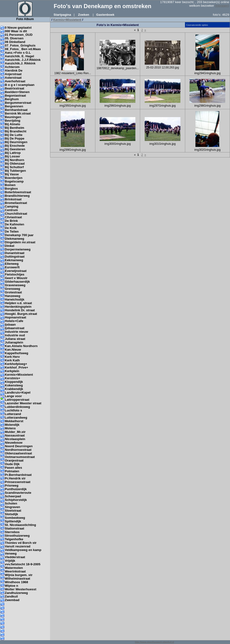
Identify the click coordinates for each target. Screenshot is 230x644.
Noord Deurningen (19, 446)
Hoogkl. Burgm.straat (21, 314)
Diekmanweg (14, 239)
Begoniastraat (15, 96)
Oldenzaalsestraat (18, 453)
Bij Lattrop (13, 153)
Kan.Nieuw (13, 350)
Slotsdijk (11, 514)
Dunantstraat (15, 253)
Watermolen (14, 568)
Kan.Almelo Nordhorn (21, 346)
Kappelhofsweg (17, 353)
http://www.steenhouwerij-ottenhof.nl (154, 642)
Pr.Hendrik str (15, 478)
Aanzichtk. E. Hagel (19, 56)
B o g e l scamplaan (20, 85)
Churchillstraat (16, 214)
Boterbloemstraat (18, 192)
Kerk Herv (12, 357)
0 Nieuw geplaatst (18, 28)
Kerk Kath (12, 360)
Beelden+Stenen (17, 92)
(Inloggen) (222, 6)
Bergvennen (14, 106)
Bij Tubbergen (15, 171)
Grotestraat (13, 292)
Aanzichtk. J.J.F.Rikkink (23, 60)
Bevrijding (13, 121)
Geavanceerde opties (197, 25)
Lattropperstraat (17, 400)
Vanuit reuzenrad (18, 546)
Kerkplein (12, 371)
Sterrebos (12, 532)
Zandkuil (11, 596)
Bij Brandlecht (15, 131)
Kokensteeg (14, 385)
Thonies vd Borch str (21, 543)
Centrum (11, 210)
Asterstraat (13, 78)
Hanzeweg (13, 296)
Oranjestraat (14, 460)
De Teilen (12, 231)
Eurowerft (12, 267)
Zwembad (12, 600)
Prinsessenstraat (18, 482)
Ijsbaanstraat (15, 328)
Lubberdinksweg (17, 407)
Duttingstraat (15, 257)
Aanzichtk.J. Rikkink (20, 63)
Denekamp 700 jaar (19, 235)
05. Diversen (14, 38)
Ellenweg (12, 264)
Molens (10, 428)
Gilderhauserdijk (17, 282)
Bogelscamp (14, 181)
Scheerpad (13, 496)
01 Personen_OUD (19, 35)
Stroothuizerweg (17, 536)
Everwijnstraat (16, 271)
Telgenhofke (14, 539)
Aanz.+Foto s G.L (18, 53)
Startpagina (62, 15)
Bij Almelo (13, 124)
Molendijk (12, 425)
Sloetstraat (13, 511)
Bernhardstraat (16, 110)
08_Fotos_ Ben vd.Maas (23, 49)
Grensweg (12, 289)
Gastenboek (105, 15)
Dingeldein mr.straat (20, 242)
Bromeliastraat (16, 203)
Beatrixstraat (15, 88)
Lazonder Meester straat (23, 403)
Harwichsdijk (15, 299)
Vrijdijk (10, 561)
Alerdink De (14, 70)
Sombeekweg (15, 518)
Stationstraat (14, 528)
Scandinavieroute (18, 493)
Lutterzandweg (16, 418)
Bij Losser (12, 156)
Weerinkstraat (15, 571)
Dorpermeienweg (18, 249)
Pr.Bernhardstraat (18, 475)
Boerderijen (14, 178)
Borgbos (11, 189)
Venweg (11, 553)
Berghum (12, 99)
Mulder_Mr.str (15, 432)
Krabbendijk (14, 389)
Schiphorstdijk (16, 500)
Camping (12, 206)
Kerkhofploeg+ (16, 364)
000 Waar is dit (16, 31)
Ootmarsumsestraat (20, 457)
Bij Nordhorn (14, 160)
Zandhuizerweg (16, 593)
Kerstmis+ (13, 378)
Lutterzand (13, 414)
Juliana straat (15, 339)
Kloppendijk (14, 382)
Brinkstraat (13, 199)
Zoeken (84, 15)
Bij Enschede (15, 146)
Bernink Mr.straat (18, 113)
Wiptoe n (11, 586)
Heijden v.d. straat (18, 303)
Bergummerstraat (18, 103)
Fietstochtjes (15, 274)
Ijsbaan (10, 325)
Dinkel (10, 246)
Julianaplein (14, 342)
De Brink (11, 221)
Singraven (12, 507)
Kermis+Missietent (19, 375)
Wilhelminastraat (18, 579)
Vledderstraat (15, 557)
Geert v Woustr (16, 278)
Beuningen (13, 117)
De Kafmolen (14, 224)
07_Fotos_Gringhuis (20, 45)
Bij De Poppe (15, 138)
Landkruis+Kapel (18, 392)
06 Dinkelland (15, 42)
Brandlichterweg (17, 196)
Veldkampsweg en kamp (23, 550)
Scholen (11, 503)
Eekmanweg (14, 260)
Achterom (12, 67)
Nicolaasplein (15, 439)
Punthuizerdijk (16, 489)
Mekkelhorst (14, 421)
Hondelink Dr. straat (20, 310)
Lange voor (13, 396)
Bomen (10, 185)
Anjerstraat (13, 74)
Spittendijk (13, 521)
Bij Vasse (12, 174)
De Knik (11, 228)
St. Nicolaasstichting (20, 525)
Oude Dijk (12, 464)
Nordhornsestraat (18, 450)
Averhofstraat (15, 81)
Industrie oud (15, 335)
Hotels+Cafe (14, 321)
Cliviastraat (13, 217)
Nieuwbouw (14, 443)
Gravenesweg (15, 285)
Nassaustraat (15, 435)
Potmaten (12, 471)
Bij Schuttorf (14, 167)
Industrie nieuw (16, 332)
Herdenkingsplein (18, 307)
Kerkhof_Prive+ (16, 367)
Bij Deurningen (16, 142)
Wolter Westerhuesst (20, 589)
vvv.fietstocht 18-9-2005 (23, 564)
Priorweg (12, 486)
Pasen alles (13, 468)
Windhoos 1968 (16, 582)
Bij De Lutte (14, 135)
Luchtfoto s (13, 410)
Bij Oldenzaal (15, 164)
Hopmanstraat (15, 317)
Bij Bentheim (14, 128)
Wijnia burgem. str (19, 575)
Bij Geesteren (15, 149)
